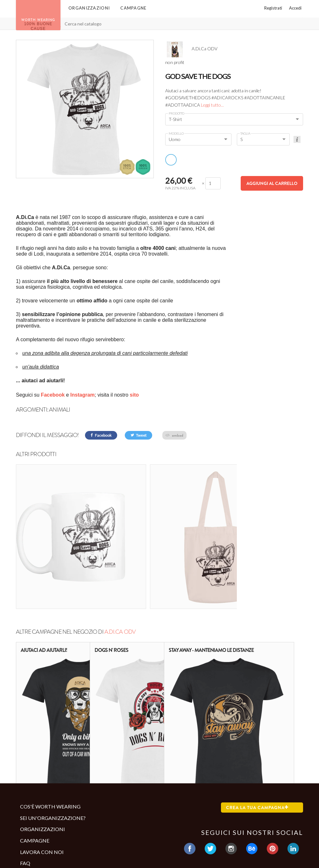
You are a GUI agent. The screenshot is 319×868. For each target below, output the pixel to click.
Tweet (138, 435)
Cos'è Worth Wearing (50, 737)
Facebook (101, 435)
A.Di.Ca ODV (120, 562)
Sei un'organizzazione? (53, 748)
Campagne (133, 8)
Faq (25, 794)
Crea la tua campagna (257, 738)
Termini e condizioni (46, 822)
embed (174, 435)
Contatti (31, 833)
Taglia (245, 133)
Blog (27, 805)
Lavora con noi (42, 783)
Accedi (295, 8)
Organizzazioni (89, 8)
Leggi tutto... (212, 105)
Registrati (273, 8)
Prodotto (177, 113)
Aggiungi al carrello (272, 183)
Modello (176, 133)
